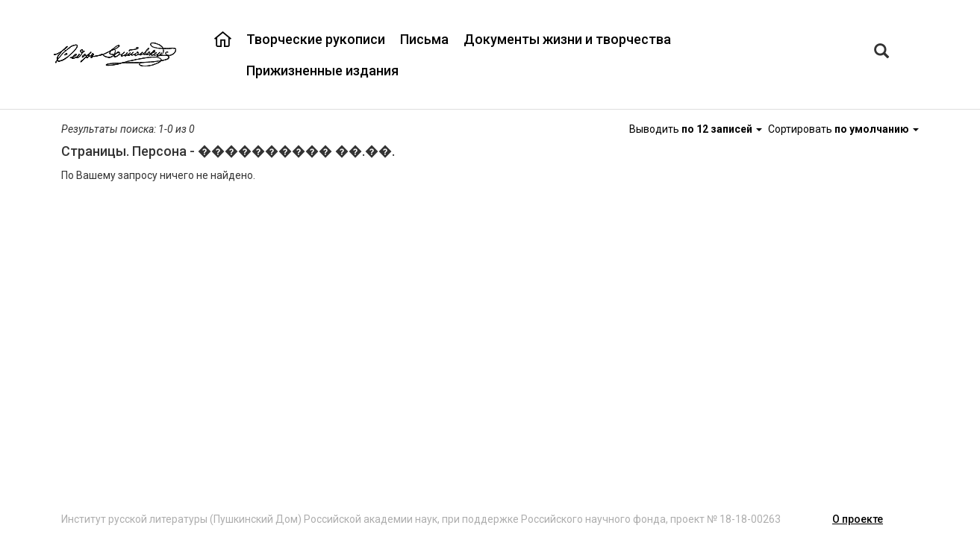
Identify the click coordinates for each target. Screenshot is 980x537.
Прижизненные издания (322, 70)
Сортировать (843, 129)
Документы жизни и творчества (567, 39)
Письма (424, 39)
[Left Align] (881, 53)
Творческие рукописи (316, 39)
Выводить (697, 129)
